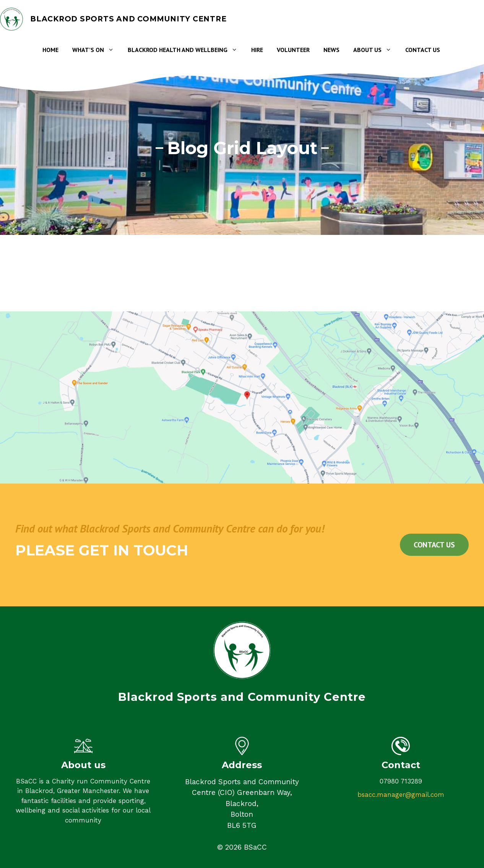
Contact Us (423, 50)
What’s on (97, 50)
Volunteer (293, 50)
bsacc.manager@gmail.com (401, 795)
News (331, 50)
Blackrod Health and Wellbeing (186, 50)
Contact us (434, 545)
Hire (257, 50)
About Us (376, 50)
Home (50, 50)
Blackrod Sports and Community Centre (128, 19)
